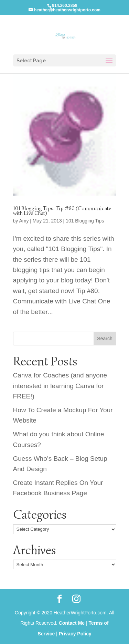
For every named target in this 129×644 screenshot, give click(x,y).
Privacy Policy (75, 634)
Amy (24, 221)
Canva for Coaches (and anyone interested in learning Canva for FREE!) (60, 386)
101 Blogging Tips (85, 221)
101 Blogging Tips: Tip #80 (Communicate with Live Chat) (62, 211)
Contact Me (72, 623)
